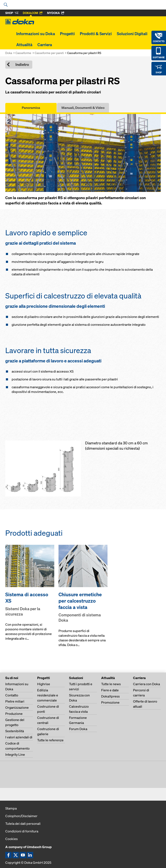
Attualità (24, 45)
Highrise (44, 684)
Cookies (12, 839)
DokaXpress (110, 696)
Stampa (11, 808)
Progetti (67, 34)
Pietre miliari (15, 701)
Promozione (110, 702)
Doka (9, 53)
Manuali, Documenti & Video (83, 108)
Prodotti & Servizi (96, 34)
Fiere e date (110, 690)
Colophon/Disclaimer (21, 816)
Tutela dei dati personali (23, 824)
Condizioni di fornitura (22, 831)
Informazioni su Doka (36, 34)
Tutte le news (111, 684)
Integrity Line (15, 754)
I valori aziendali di (19, 737)
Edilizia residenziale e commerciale (48, 695)
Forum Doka (78, 729)
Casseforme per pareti (49, 53)
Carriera (45, 45)
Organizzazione (17, 707)
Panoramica (31, 108)
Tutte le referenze (50, 740)
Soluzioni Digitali (132, 34)
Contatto (12, 695)
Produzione (14, 714)
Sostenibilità (15, 731)
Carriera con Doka (146, 684)
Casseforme (23, 53)
